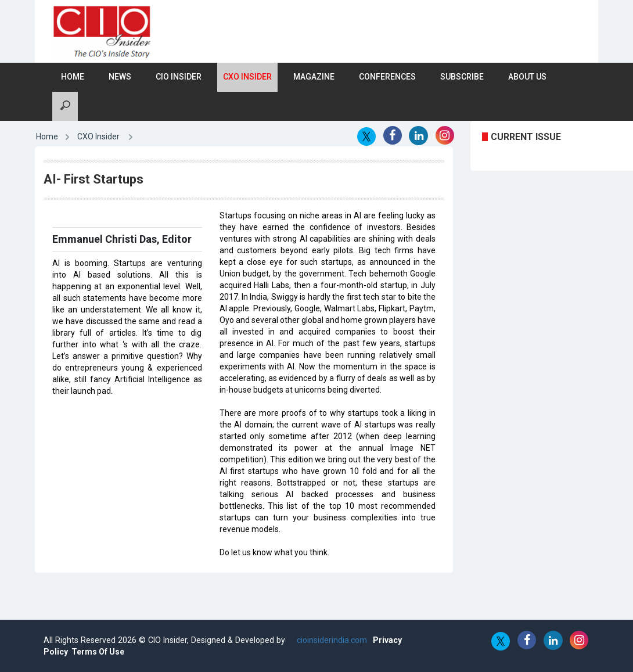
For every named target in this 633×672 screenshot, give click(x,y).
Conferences (387, 77)
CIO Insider (179, 77)
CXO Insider (247, 77)
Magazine (314, 77)
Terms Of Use (98, 652)
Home (73, 77)
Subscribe (462, 77)
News (120, 77)
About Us (527, 77)
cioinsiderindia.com (331, 640)
